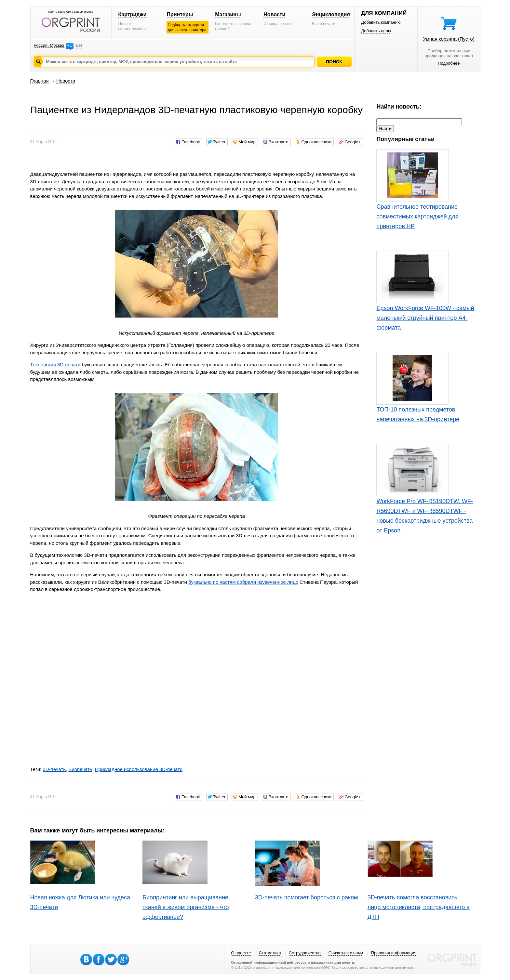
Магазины (228, 14)
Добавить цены (376, 31)
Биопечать (80, 769)
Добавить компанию (381, 22)
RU (69, 45)
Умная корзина (449, 39)
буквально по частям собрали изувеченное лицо (243, 582)
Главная (40, 81)
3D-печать (54, 769)
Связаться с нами (346, 953)
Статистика (270, 953)
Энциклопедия (331, 14)
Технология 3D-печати (55, 365)
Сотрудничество (305, 953)
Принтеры (180, 14)
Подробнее (449, 63)
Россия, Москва (49, 45)
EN (79, 45)
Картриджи (132, 14)
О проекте (241, 953)
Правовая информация (394, 953)
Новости (274, 14)
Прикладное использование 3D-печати (139, 769)
